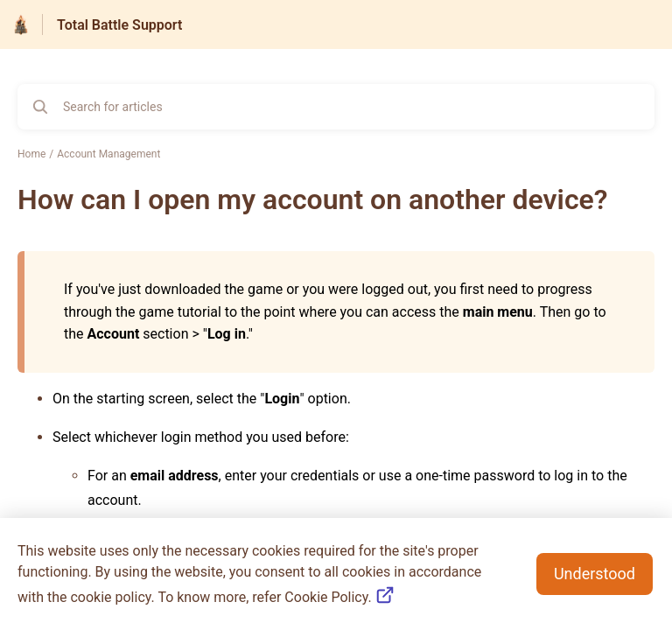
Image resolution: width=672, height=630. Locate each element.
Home (31, 154)
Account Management (108, 154)
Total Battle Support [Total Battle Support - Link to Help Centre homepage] (119, 25)
